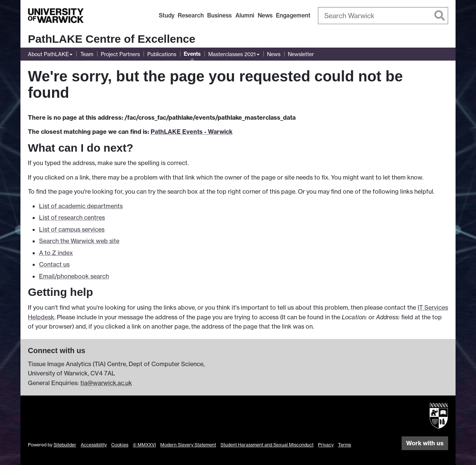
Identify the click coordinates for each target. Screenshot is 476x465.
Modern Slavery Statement (188, 445)
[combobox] (383, 16)
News (265, 15)
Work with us (425, 443)
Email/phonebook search (74, 276)
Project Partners (120, 54)
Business (219, 15)
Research (191, 15)
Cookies (120, 445)
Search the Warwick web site (79, 241)
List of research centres (72, 217)
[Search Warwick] (383, 16)
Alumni (245, 15)
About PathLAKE (48, 54)
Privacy (326, 445)
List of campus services (72, 229)
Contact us (54, 264)
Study (167, 15)
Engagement (293, 15)
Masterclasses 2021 (232, 54)
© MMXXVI (144, 445)
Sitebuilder (65, 445)
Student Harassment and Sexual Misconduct (267, 445)
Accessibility (94, 445)
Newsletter (301, 54)
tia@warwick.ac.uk (106, 383)
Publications (162, 54)
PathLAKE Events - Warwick (192, 132)
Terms (345, 445)
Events (192, 54)
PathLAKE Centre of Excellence (112, 39)
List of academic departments (81, 206)
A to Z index (56, 253)
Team (87, 54)
